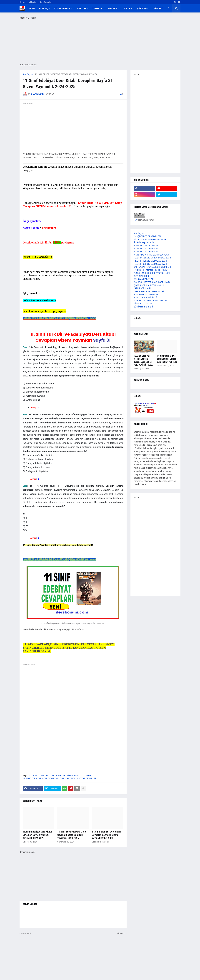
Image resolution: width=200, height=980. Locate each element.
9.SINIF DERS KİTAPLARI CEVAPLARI (152, 255)
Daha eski (120, 933)
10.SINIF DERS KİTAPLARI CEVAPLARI (152, 258)
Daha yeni (26, 933)
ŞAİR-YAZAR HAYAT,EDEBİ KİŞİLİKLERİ (152, 267)
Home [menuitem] (32, 8)
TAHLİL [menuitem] (127, 8)
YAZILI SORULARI (142, 288)
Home (22, 2)
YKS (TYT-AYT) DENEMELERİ (147, 236)
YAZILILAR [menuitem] (81, 8)
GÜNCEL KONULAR (143, 304)
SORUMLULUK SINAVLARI (146, 294)
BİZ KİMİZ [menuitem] (158, 8)
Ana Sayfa (28, 74)
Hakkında (32, 2)
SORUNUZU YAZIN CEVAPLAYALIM (150, 301)
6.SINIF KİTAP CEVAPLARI (146, 246)
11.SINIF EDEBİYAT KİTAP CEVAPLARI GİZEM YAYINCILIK (50, 778)
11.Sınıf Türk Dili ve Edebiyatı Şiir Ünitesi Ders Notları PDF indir (167, 359)
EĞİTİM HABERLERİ (143, 307)
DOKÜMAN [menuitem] (113, 8)
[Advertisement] (73, 696)
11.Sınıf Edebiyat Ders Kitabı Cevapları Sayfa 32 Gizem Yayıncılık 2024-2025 (72, 835)
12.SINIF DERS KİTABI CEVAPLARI (150, 264)
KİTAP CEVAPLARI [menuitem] (62, 8)
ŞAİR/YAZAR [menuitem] (142, 8)
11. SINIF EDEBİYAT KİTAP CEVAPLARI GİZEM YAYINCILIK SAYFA (66, 74)
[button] (169, 8)
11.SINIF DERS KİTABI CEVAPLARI (150, 261)
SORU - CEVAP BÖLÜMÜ (145, 297)
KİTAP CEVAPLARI (88, 778)
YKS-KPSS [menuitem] (97, 8)
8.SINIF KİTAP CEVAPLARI (146, 252)
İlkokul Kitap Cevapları (144, 242)
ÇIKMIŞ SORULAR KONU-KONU (149, 285)
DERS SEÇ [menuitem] (44, 8)
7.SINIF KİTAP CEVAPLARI (146, 249)
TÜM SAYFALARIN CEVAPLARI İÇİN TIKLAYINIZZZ (59, 318)
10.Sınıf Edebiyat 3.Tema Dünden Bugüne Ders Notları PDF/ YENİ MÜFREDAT (144, 360)
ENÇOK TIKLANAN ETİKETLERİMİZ (151, 270)
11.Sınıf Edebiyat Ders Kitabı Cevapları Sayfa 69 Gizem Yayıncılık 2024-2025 (37, 835)
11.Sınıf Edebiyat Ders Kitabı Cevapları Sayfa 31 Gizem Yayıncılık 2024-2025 (106, 835)
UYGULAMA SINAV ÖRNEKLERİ (149, 291)
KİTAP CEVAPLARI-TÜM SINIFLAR (150, 239)
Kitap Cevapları (46, 2)
